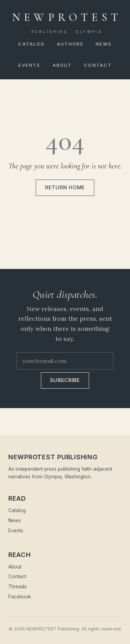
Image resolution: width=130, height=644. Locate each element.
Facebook (20, 597)
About (62, 65)
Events (29, 65)
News (104, 44)
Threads (18, 587)
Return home (65, 188)
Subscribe (65, 380)
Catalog (31, 44)
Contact (98, 65)
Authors (70, 44)
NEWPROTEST (67, 23)
